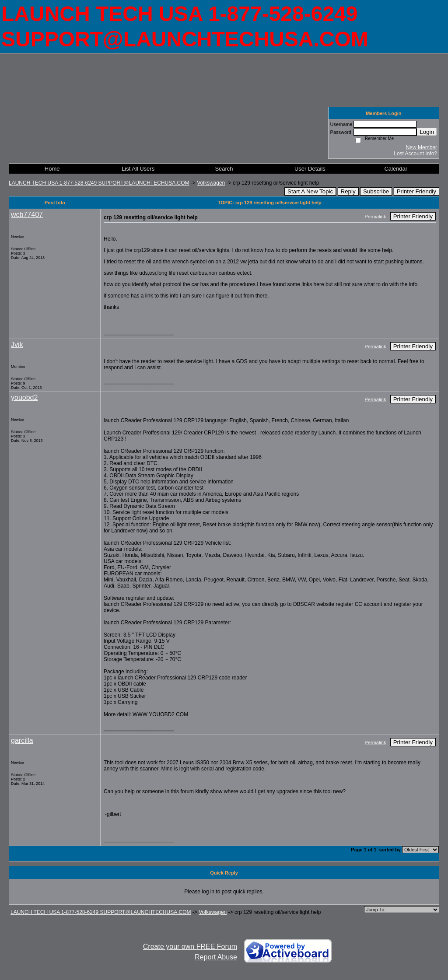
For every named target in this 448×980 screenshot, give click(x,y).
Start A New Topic (310, 191)
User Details (310, 169)
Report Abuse (216, 957)
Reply (348, 191)
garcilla (22, 740)
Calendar (396, 169)
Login (427, 132)
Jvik (17, 345)
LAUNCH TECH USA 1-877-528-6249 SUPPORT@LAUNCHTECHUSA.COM (99, 183)
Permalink (376, 217)
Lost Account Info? (415, 154)
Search (224, 169)
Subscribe (376, 191)
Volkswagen (211, 183)
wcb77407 (27, 215)
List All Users (138, 169)
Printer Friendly (416, 191)
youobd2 (24, 397)
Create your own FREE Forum (190, 947)
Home (52, 169)
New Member (422, 147)
